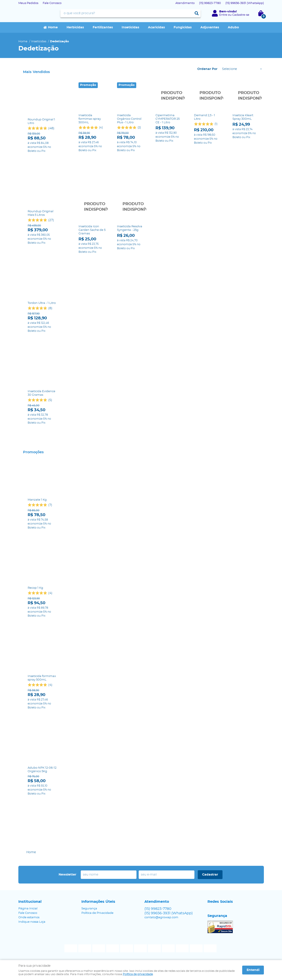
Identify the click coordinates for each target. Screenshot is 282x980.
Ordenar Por (207, 69)
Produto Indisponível (169, 96)
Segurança (89, 909)
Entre (223, 15)
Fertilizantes (103, 27)
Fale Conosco (52, 3)
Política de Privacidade (97, 913)
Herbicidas (75, 27)
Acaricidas (156, 27)
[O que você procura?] (197, 13)
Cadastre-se (241, 15)
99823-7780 (210, 3)
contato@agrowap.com (161, 917)
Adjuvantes (210, 27)
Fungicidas (183, 27)
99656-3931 (245, 3)
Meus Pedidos (28, 3)
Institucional (30, 902)
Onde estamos (29, 917)
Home (53, 27)
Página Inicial (28, 909)
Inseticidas (130, 27)
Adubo (233, 27)
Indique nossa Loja (32, 922)
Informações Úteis (98, 902)
